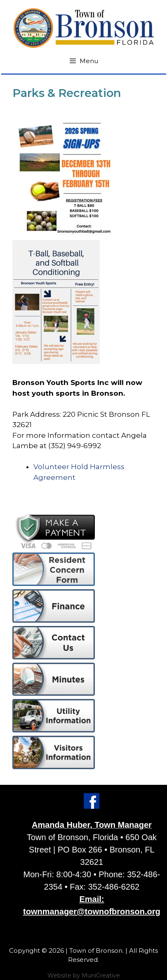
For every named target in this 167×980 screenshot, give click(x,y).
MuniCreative (101, 975)
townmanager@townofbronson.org (92, 912)
